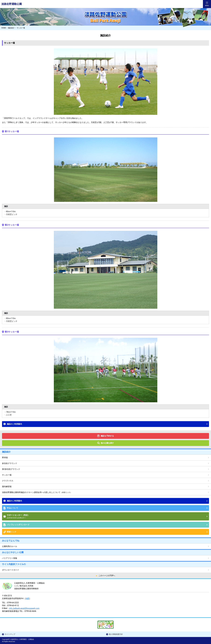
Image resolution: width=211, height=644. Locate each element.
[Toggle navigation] (207, 4)
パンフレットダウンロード (18, 525)
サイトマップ (10, 634)
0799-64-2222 (13, 603)
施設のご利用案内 (14, 424)
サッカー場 (7, 475)
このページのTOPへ (107, 576)
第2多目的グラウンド (11, 469)
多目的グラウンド (10, 463)
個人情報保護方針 (116, 634)
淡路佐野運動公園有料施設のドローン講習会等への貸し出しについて (37, 492)
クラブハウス (8, 481)
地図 (27, 598)
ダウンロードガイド (10, 570)
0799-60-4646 (30, 611)
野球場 (5, 458)
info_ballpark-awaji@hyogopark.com (24, 608)
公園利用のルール (10, 546)
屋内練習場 (7, 487)
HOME (4, 28)
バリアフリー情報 (10, 558)
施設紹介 (11, 28)
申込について (13, 508)
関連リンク (12, 532)
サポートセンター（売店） (107, 516)
